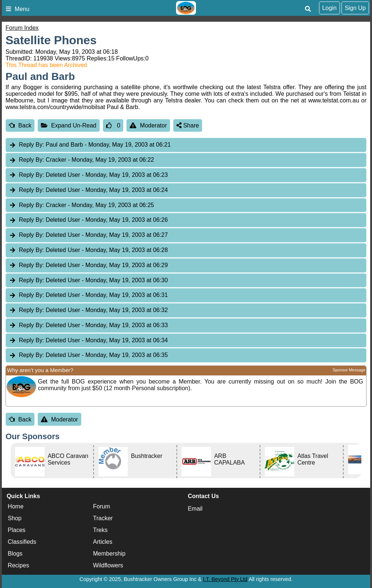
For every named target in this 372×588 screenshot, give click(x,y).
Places (17, 530)
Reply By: (31, 145)
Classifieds (22, 542)
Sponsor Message (349, 370)
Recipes (18, 566)
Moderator (148, 125)
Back (20, 125)
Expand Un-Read (69, 125)
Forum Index (22, 28)
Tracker (103, 519)
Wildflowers (108, 566)
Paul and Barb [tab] (90, 145)
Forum (102, 507)
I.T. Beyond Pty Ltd (225, 579)
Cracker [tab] (81, 160)
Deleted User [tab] (88, 175)
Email (195, 509)
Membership (109, 554)
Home (16, 507)
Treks (100, 530)
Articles (103, 542)
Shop (15, 519)
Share (188, 125)
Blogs (15, 554)
